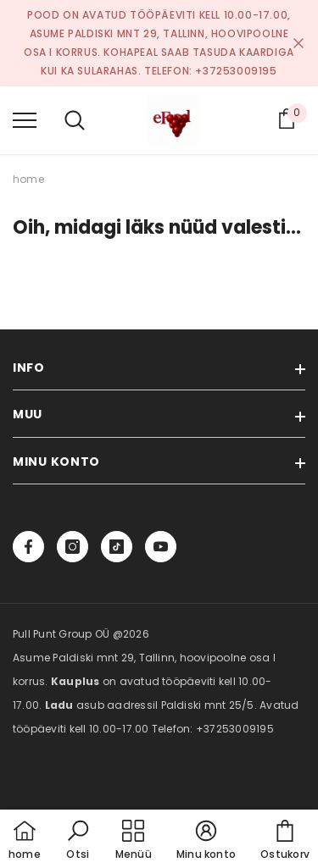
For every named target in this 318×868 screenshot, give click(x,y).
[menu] (25, 119)
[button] (78, 841)
